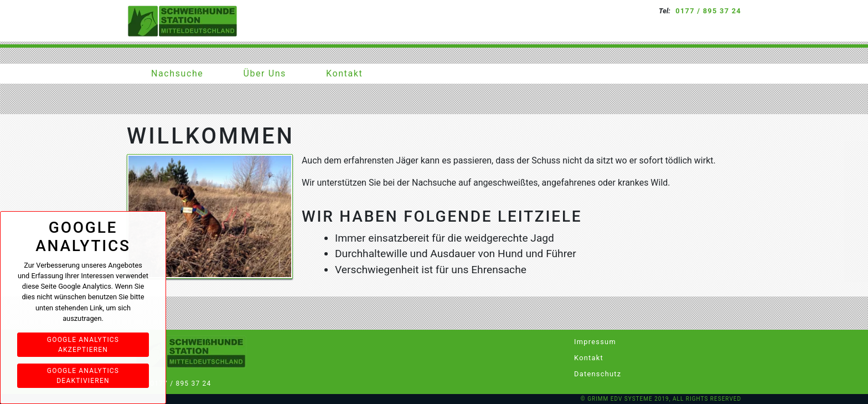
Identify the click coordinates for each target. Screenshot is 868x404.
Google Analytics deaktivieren (83, 376)
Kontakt (344, 73)
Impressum (591, 342)
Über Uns (265, 73)
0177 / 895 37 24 (708, 11)
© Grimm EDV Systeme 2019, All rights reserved (661, 399)
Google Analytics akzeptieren (83, 345)
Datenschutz (591, 374)
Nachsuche (177, 73)
